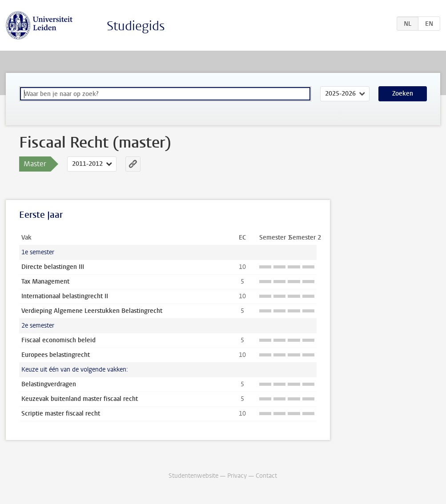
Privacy (237, 476)
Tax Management (45, 282)
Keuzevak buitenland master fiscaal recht (80, 399)
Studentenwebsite (193, 476)
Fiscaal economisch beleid (58, 340)
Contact (266, 476)
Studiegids (136, 26)
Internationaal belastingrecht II (65, 296)
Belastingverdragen (49, 384)
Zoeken (403, 94)
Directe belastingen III (53, 267)
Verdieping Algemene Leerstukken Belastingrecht (92, 311)
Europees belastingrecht (56, 355)
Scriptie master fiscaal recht (61, 414)
